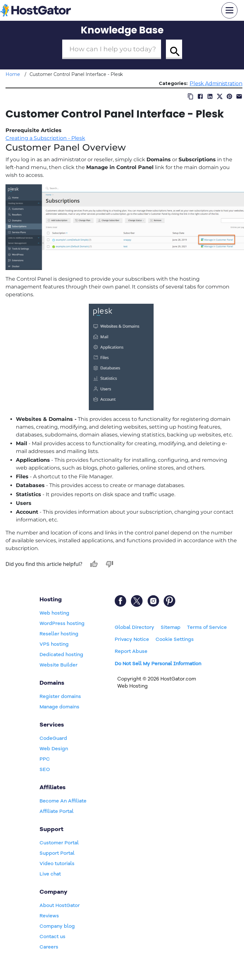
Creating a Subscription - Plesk (45, 138)
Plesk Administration (216, 84)
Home (13, 74)
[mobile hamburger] (229, 10)
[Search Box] (112, 49)
